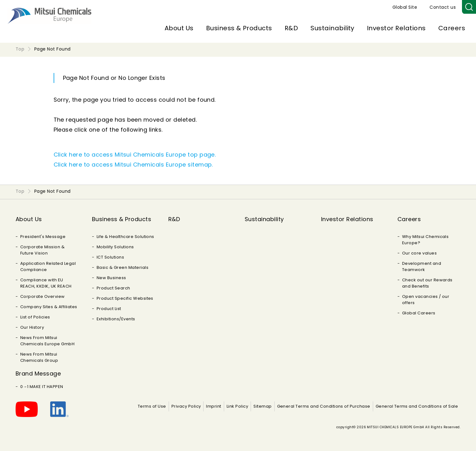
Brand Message (38, 373)
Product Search (113, 288)
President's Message (43, 237)
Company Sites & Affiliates (49, 307)
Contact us (443, 7)
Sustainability (332, 28)
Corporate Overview (43, 296)
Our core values (419, 253)
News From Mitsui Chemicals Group (39, 357)
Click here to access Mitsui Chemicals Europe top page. (135, 155)
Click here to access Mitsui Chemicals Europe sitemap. (133, 165)
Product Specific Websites (125, 298)
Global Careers (419, 313)
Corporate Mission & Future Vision (42, 250)
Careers (452, 28)
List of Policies (35, 317)
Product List (109, 309)
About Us (179, 28)
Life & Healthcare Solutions (125, 237)
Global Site (405, 7)
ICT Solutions (110, 257)
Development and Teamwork (422, 267)
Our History (32, 327)
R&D (291, 28)
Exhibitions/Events (116, 319)
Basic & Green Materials (123, 267)
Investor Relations (396, 28)
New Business (111, 278)
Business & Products (239, 28)
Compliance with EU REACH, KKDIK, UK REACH (46, 283)
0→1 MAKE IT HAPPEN (42, 387)
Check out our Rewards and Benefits (427, 283)
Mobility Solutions (115, 247)
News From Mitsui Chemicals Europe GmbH (47, 341)
